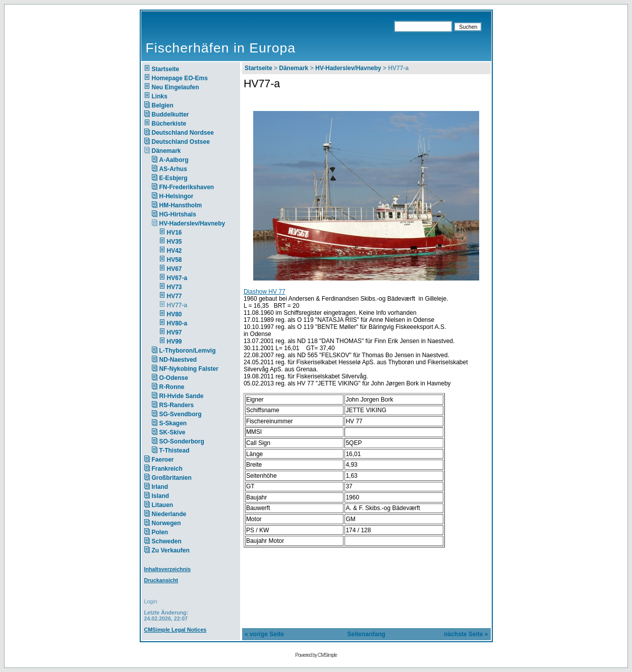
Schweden (167, 541)
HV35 (175, 242)
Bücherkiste (169, 124)
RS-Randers (177, 405)
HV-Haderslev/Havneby (192, 223)
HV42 (175, 251)
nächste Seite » (466, 634)
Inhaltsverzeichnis (167, 569)
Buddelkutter (170, 115)
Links (160, 96)
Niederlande (176, 514)
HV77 (175, 296)
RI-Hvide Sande (182, 396)
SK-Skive (173, 432)
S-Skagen (173, 423)
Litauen (163, 505)
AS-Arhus (173, 169)
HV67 (175, 269)
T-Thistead (175, 451)
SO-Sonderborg (182, 441)
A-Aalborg (174, 160)
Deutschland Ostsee (181, 142)
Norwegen (166, 523)
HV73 (175, 287)
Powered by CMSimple (316, 655)
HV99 (175, 342)
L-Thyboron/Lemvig (188, 351)
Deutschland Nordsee (183, 133)
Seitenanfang (366, 634)
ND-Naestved (178, 360)
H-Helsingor (177, 196)
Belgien (163, 105)
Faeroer (163, 460)
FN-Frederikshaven (187, 187)
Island (161, 496)
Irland (160, 487)
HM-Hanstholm (181, 205)
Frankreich (167, 469)
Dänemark (166, 151)
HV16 (175, 233)
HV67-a (177, 278)
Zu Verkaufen (171, 550)
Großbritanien (172, 478)
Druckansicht (161, 580)
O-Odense (174, 378)
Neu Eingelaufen (176, 87)
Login (151, 601)
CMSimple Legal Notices (176, 630)
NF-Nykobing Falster (189, 369)
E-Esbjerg (174, 178)
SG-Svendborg (181, 414)
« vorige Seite (264, 634)
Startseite (166, 69)
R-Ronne (172, 387)
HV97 (175, 332)
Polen (160, 532)
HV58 (175, 260)
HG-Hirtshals (178, 214)
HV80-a (177, 323)
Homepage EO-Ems (180, 78)
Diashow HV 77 (265, 292)
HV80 (175, 314)
